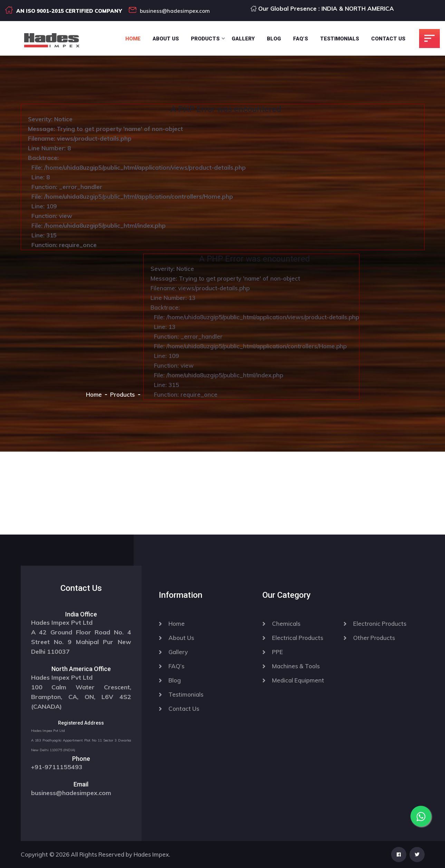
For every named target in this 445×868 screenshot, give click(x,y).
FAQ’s (176, 666)
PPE (278, 652)
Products (205, 39)
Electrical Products (298, 638)
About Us (166, 39)
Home (133, 39)
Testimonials (340, 39)
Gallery (243, 39)
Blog (274, 39)
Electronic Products (380, 624)
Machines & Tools (296, 666)
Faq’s (301, 39)
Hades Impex (151, 854)
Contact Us (388, 39)
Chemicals (286, 624)
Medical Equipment (298, 680)
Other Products (374, 638)
